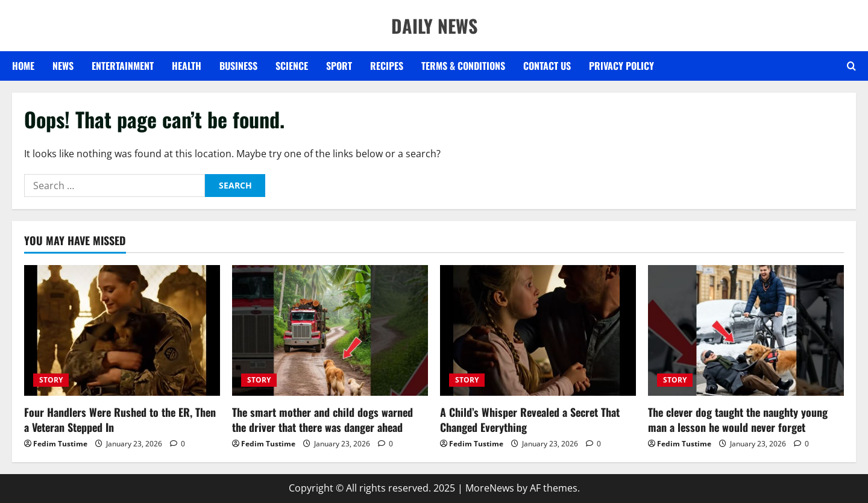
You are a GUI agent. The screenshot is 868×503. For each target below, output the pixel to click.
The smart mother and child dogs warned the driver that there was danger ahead (322, 420)
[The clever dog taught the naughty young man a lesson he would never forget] (746, 330)
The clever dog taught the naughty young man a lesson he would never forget (738, 420)
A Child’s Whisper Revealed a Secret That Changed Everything (530, 420)
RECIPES (387, 66)
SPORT (339, 66)
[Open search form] (851, 66)
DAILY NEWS (434, 26)
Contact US (547, 66)
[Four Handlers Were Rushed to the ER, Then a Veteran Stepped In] (122, 330)
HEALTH (187, 66)
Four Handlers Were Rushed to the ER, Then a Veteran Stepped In (120, 420)
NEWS (63, 66)
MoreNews (490, 488)
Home (23, 66)
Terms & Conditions (463, 66)
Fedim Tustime (60, 444)
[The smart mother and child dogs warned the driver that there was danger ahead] (330, 330)
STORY (51, 380)
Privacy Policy (621, 66)
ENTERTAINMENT (123, 66)
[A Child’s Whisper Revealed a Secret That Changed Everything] (538, 330)
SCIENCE (292, 66)
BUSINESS (238, 66)
